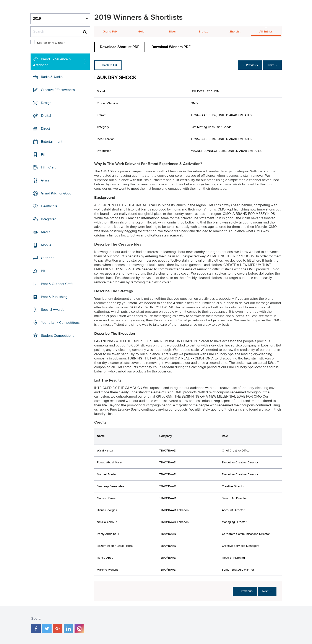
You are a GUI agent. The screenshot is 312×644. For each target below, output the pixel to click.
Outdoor (47, 258)
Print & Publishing (54, 297)
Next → (272, 65)
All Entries (266, 32)
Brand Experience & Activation (52, 62)
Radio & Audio (52, 77)
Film (44, 154)
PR (43, 271)
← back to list (109, 65)
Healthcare (49, 206)
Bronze (204, 32)
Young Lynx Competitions (60, 323)
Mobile (46, 245)
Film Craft (48, 167)
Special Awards (53, 310)
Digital (46, 116)
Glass (45, 180)
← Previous (248, 65)
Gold (141, 32)
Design (46, 103)
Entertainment (52, 142)
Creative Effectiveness (58, 90)
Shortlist (235, 32)
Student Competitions (58, 336)
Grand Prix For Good (56, 193)
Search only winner (51, 43)
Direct (45, 129)
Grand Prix (110, 32)
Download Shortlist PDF (120, 47)
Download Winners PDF (171, 47)
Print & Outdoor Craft (57, 284)
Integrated (49, 219)
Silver (172, 32)
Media (46, 232)
